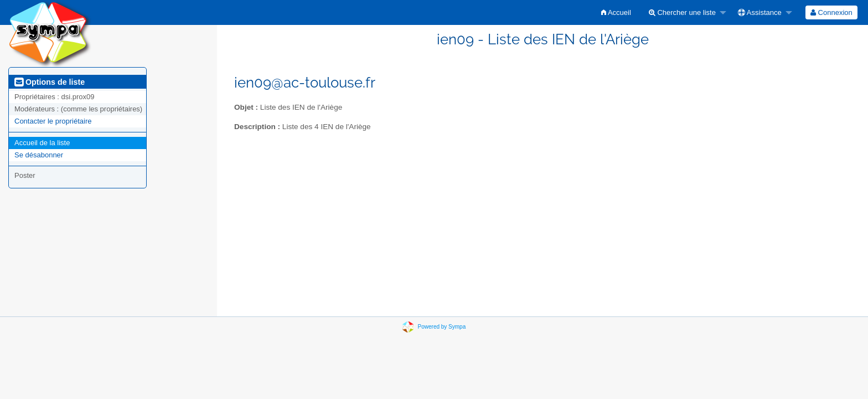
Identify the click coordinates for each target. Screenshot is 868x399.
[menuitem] (616, 12)
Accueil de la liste (42, 143)
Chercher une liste (682, 12)
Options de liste (50, 82)
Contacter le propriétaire (53, 121)
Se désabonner (39, 155)
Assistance (760, 12)
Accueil (616, 12)
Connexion (831, 12)
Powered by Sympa (442, 327)
